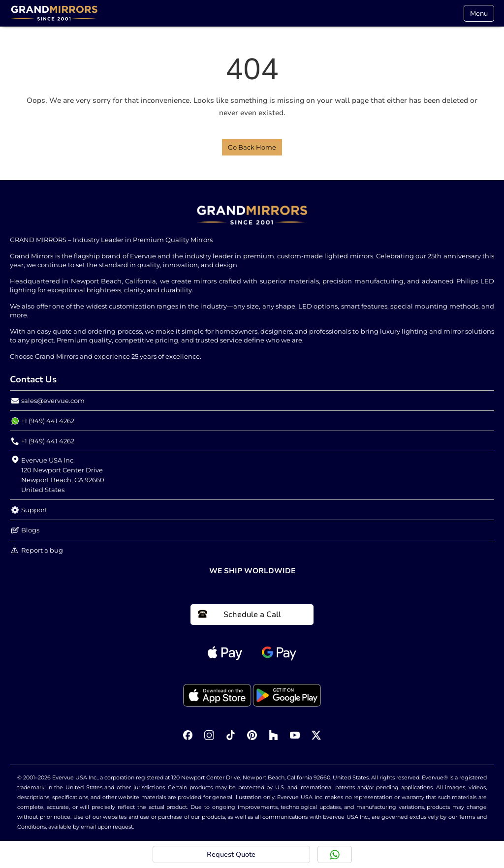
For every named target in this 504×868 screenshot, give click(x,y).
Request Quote (231, 854)
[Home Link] (54, 13)
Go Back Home (252, 147)
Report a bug (37, 550)
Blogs (25, 530)
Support (29, 510)
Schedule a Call (239, 615)
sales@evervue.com (48, 401)
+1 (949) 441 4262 (43, 421)
